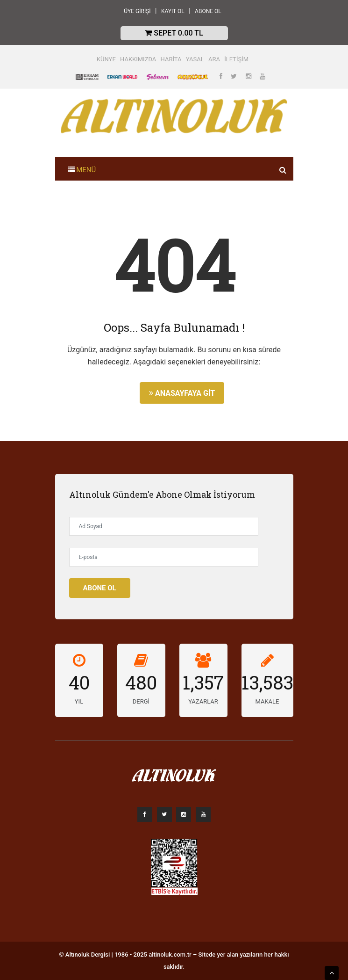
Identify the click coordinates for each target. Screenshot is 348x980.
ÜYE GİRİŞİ (137, 11)
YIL (79, 701)
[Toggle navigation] (82, 169)
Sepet (174, 33)
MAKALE (267, 701)
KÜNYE (106, 59)
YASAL (195, 59)
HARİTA (171, 59)
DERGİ (141, 701)
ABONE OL (208, 11)
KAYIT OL (173, 11)
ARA (214, 59)
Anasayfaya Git (182, 393)
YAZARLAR (203, 701)
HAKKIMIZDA (138, 59)
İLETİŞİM (236, 59)
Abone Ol (100, 588)
